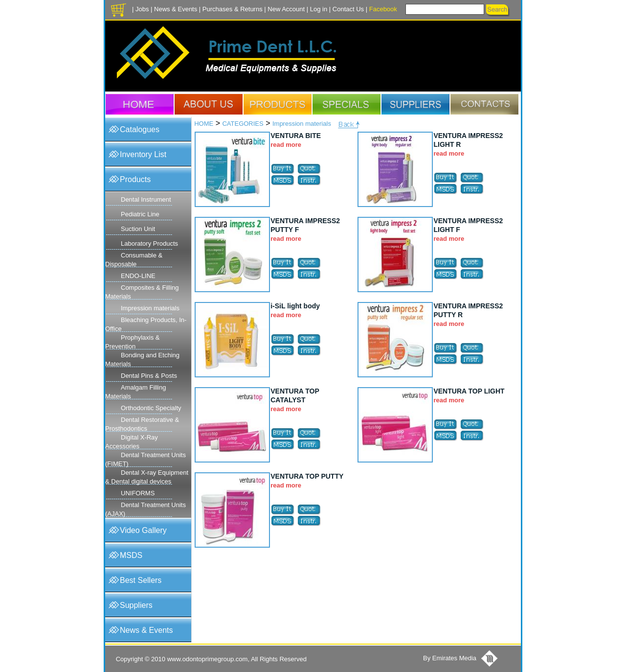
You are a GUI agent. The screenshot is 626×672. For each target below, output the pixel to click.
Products (135, 179)
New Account (286, 9)
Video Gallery (143, 530)
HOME (204, 124)
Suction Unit (138, 229)
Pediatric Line (140, 214)
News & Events (176, 9)
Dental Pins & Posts (149, 376)
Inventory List (143, 154)
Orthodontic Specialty (151, 408)
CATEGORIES (243, 124)
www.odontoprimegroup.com (208, 659)
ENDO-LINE (138, 276)
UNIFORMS (138, 493)
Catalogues (140, 129)
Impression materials (150, 308)
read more (286, 145)
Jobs (142, 9)
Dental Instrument (146, 199)
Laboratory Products (149, 243)
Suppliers (136, 605)
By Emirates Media (450, 658)
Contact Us (348, 9)
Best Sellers (141, 580)
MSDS (131, 555)
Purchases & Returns (233, 9)
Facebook (383, 9)
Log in (319, 9)
